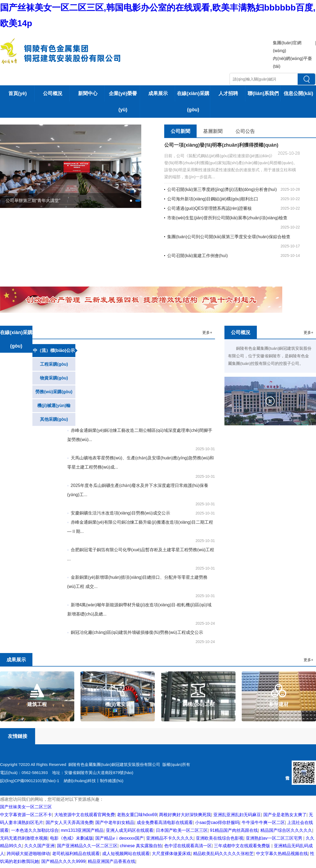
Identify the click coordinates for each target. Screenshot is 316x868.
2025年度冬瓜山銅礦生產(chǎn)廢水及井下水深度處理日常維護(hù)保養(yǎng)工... (138, 490)
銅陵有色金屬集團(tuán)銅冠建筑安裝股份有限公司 (114, 764)
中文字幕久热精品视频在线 (282, 854)
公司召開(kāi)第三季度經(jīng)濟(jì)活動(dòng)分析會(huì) (220, 189)
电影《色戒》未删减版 (72, 838)
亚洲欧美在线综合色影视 (220, 838)
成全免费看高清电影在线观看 (165, 822)
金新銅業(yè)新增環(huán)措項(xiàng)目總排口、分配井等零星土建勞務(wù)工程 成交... (137, 582)
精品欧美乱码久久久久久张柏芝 (223, 854)
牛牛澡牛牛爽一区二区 (263, 822)
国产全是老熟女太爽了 (285, 815)
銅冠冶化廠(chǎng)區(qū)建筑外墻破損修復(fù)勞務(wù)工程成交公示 (135, 632)
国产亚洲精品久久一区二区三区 (87, 846)
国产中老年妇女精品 (115, 822)
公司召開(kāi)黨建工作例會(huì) (196, 256)
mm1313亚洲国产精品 (82, 830)
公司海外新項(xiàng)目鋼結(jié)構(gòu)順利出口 (211, 199)
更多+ (207, 332)
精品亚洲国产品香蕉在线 (112, 861)
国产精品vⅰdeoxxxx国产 (120, 838)
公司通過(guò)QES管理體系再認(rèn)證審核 (208, 208)
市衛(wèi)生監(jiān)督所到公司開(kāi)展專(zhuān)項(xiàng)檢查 (226, 218)
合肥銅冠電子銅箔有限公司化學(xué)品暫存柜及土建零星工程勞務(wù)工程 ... (141, 554)
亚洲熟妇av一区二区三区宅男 (275, 838)
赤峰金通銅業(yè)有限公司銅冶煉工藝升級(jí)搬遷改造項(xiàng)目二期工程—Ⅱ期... (140, 527)
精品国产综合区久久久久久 (286, 830)
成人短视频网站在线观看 (126, 854)
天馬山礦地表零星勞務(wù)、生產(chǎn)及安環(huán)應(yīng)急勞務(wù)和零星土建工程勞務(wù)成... (141, 462)
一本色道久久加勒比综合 (35, 830)
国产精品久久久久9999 (63, 861)
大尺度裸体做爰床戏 (171, 854)
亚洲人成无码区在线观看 (130, 830)
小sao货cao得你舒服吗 (217, 822)
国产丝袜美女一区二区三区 (26, 807)
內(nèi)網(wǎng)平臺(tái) (292, 62)
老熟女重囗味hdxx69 (137, 815)
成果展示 (158, 93)
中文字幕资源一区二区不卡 (26, 815)
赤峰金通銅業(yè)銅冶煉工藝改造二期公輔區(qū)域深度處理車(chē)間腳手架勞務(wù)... (140, 435)
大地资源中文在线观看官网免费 (85, 815)
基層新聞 (213, 131)
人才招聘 (228, 93)
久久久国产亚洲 (39, 846)
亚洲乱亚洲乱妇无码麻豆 (237, 815)
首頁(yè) (18, 93)
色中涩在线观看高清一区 (188, 846)
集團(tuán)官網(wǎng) (287, 47)
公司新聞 (180, 131)
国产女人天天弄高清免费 (69, 822)
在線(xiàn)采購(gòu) (193, 102)
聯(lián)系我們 (263, 93)
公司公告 (245, 131)
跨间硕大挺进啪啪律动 (28, 854)
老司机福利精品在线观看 (76, 854)
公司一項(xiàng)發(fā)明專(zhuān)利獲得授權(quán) (221, 145)
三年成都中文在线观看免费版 (243, 846)
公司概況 (53, 93)
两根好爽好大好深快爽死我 (185, 815)
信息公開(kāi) (298, 93)
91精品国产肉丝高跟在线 (234, 830)
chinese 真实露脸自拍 (141, 846)
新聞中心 (88, 93)
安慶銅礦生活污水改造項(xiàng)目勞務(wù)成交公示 (119, 513)
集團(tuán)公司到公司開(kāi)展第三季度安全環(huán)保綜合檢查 (227, 237)
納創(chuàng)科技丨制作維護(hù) (94, 781)
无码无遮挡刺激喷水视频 (24, 838)
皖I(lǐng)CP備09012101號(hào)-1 (30, 781)
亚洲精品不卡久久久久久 (170, 838)
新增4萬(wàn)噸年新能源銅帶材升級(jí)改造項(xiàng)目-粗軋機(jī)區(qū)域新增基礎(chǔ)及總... (139, 609)
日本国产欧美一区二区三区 (182, 830)
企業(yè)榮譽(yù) (123, 102)
